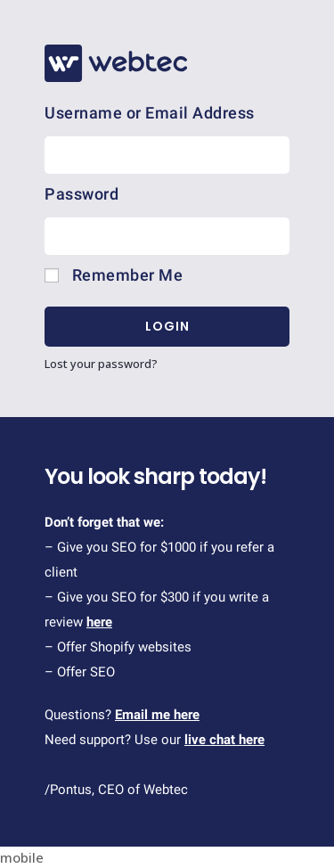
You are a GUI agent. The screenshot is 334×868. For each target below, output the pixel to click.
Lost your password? (101, 364)
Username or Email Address (150, 113)
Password (81, 194)
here (99, 622)
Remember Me (114, 275)
